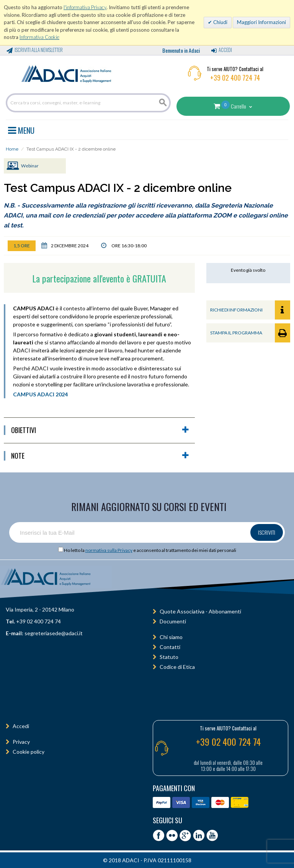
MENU (21, 129)
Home (12, 149)
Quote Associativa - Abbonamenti (200, 611)
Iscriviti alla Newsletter (39, 50)
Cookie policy (29, 752)
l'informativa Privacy (85, 7)
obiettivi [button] (100, 430)
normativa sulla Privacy (109, 550)
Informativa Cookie (39, 37)
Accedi (225, 50)
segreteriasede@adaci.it (54, 633)
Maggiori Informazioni (261, 22)
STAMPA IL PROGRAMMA (250, 333)
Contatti (170, 647)
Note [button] (100, 456)
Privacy (21, 742)
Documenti (173, 621)
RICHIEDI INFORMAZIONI (250, 310)
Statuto (169, 657)
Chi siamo (171, 637)
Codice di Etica (177, 667)
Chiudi (220, 22)
